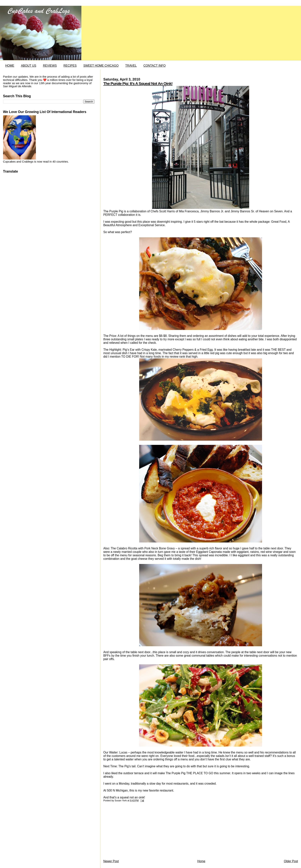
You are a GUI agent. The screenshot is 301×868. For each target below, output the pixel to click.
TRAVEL (131, 66)
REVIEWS (50, 66)
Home (201, 861)
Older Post (291, 861)
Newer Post (111, 861)
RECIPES (70, 66)
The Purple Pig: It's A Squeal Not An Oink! (138, 84)
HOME (10, 66)
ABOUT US (29, 66)
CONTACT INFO (155, 66)
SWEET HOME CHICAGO (101, 66)
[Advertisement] (132, 832)
